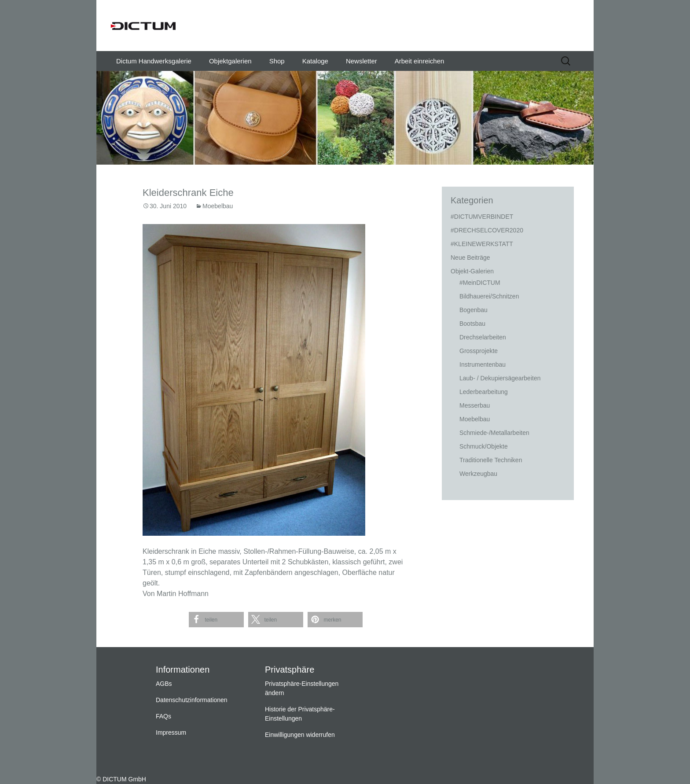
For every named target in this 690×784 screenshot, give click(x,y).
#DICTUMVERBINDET (482, 217)
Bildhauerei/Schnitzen (489, 296)
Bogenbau (473, 310)
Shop (277, 61)
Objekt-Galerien (472, 271)
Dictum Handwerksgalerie (154, 61)
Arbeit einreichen (420, 61)
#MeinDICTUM (480, 283)
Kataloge (315, 61)
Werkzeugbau (478, 474)
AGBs (164, 684)
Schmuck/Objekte (484, 446)
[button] (216, 620)
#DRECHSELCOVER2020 (487, 230)
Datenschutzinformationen (192, 700)
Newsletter (362, 61)
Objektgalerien (230, 61)
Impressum (171, 732)
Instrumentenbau (483, 364)
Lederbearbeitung (484, 392)
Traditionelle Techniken (491, 460)
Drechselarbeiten (483, 337)
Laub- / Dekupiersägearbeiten (500, 378)
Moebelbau (218, 206)
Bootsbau (472, 324)
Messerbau (475, 405)
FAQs (163, 716)
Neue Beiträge (470, 258)
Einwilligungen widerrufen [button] (300, 735)
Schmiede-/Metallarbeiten (494, 433)
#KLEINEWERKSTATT (482, 244)
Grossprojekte (479, 351)
